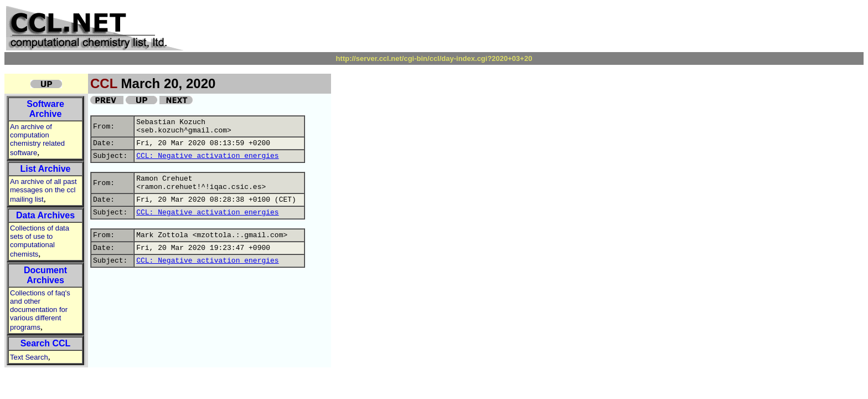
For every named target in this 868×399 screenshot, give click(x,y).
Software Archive (45, 109)
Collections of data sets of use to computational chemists (40, 241)
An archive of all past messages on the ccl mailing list (43, 190)
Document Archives (45, 275)
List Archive (46, 169)
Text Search (29, 357)
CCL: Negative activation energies (207, 156)
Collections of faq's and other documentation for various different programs (40, 310)
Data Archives (45, 215)
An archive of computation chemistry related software (37, 140)
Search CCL (46, 343)
